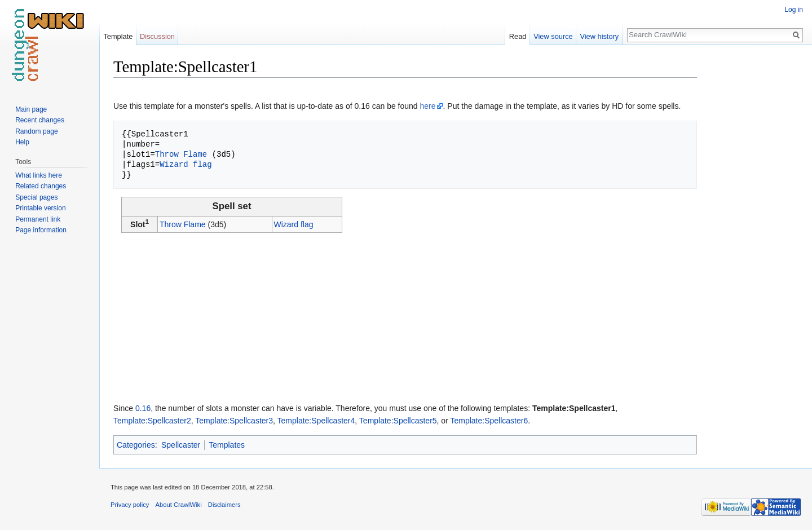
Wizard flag (186, 164)
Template (118, 36)
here (428, 106)
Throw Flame (181, 154)
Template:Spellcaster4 (316, 421)
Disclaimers (224, 505)
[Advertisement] (753, 226)
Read (518, 36)
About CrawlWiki (179, 505)
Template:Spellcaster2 (152, 421)
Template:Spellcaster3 (234, 421)
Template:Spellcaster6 (489, 421)
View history (599, 36)
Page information (41, 230)
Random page (36, 131)
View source (553, 36)
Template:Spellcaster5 (398, 421)
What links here (39, 175)
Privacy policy (130, 505)
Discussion (157, 36)
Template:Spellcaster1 (574, 408)
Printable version (40, 208)
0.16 (143, 408)
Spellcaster (181, 445)
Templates (227, 445)
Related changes (41, 186)
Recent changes (40, 120)
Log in (794, 10)
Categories (136, 445)
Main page (31, 109)
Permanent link (38, 219)
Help (22, 142)
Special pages (36, 197)
